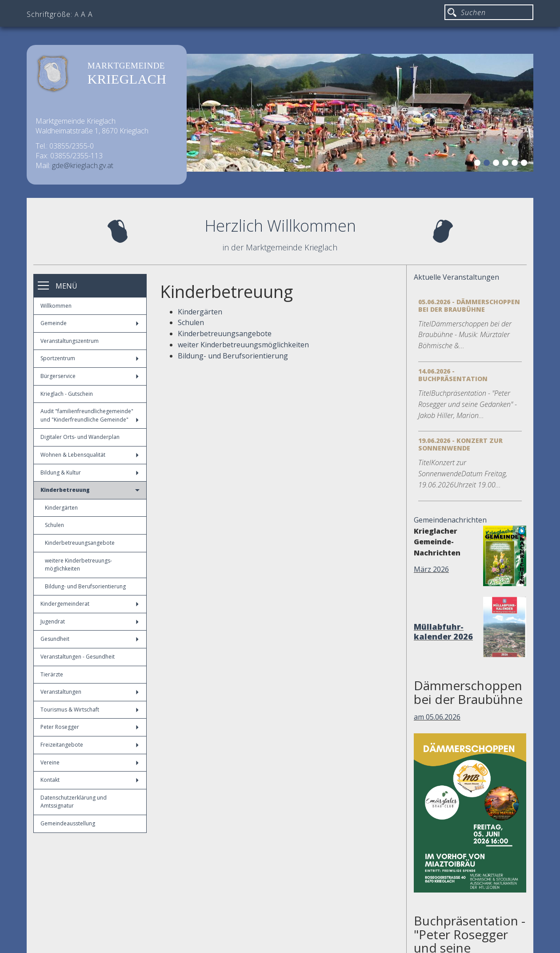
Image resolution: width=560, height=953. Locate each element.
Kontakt (90, 780)
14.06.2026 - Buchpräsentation (453, 375)
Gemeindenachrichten (450, 520)
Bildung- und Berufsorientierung (85, 586)
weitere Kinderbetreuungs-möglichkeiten (78, 565)
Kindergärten (61, 508)
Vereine (90, 762)
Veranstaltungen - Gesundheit (78, 657)
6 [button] (525, 164)
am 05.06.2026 (437, 717)
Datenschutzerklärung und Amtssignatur (74, 802)
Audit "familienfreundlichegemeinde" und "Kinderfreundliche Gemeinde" (90, 415)
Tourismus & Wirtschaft (90, 710)
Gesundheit (90, 639)
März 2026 (431, 569)
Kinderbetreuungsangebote (80, 543)
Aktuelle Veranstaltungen (456, 277)
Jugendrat (90, 621)
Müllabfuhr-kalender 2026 (443, 631)
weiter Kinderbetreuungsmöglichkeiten (243, 345)
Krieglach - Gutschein (67, 394)
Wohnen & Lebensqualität (90, 455)
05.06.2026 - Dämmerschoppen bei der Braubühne (469, 306)
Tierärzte (52, 674)
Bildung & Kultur (90, 472)
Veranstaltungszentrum (70, 341)
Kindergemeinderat (90, 604)
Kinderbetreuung (90, 490)
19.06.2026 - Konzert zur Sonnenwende (460, 444)
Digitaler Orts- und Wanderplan (80, 437)
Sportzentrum (90, 358)
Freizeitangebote (90, 745)
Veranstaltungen (90, 692)
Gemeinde (90, 323)
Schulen (54, 525)
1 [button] (479, 164)
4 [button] (507, 164)
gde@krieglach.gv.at (83, 165)
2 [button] (488, 164)
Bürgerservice (90, 376)
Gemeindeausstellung (68, 823)
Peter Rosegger (90, 727)
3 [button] (497, 164)
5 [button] (516, 164)
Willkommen (56, 306)
